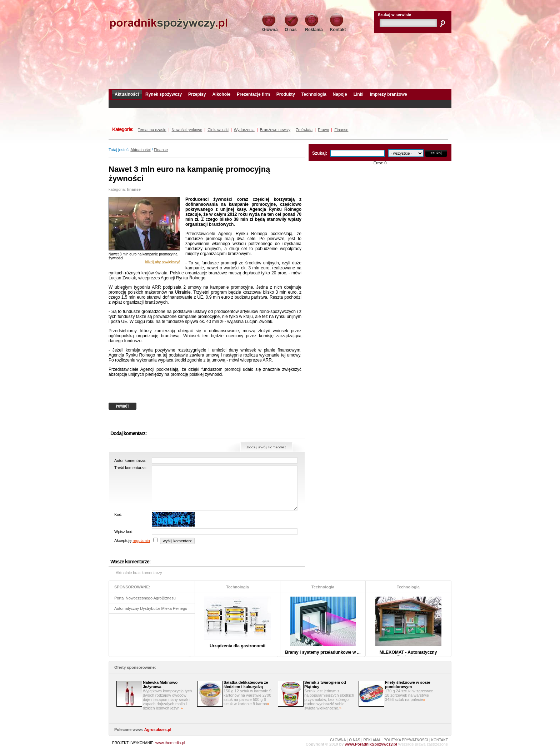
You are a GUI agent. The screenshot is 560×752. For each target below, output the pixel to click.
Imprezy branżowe (389, 94)
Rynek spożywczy (164, 94)
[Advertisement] (280, 59)
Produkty (286, 94)
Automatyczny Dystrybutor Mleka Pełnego (151, 608)
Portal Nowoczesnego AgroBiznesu (145, 598)
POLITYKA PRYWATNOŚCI (406, 740)
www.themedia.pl (170, 743)
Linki (359, 94)
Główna (270, 27)
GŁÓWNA (338, 740)
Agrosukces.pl (158, 729)
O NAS (354, 740)
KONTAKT (440, 740)
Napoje (340, 94)
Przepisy (197, 94)
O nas (291, 27)
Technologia (314, 94)
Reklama (314, 27)
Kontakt (338, 27)
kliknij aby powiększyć (163, 262)
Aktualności (127, 94)
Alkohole (221, 94)
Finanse (161, 150)
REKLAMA (372, 740)
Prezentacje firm (253, 94)
